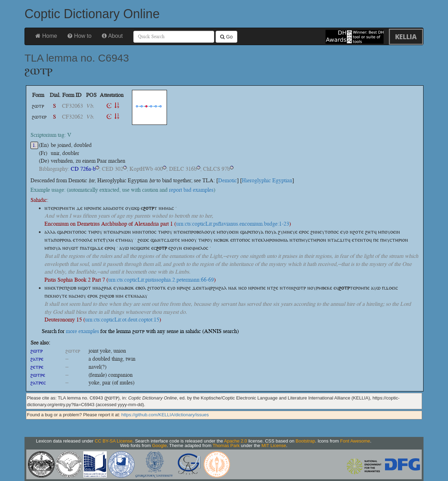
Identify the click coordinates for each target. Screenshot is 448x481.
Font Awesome (355, 441)
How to (79, 36)
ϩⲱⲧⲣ (37, 351)
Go (226, 37)
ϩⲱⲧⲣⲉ (38, 375)
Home (46, 36)
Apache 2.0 (236, 441)
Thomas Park (226, 445)
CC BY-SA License (114, 441)
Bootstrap (306, 441)
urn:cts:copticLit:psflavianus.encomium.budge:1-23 (233, 224)
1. (34, 145)
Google (159, 445)
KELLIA (406, 37)
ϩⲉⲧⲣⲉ (37, 367)
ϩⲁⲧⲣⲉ (37, 359)
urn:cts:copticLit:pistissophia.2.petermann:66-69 (161, 280)
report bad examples (191, 190)
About (112, 36)
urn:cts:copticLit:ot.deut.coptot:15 (122, 320)
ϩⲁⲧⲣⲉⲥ (38, 383)
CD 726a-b (83, 169)
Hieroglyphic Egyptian (267, 180)
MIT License (274, 445)
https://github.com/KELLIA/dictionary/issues (165, 415)
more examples (82, 331)
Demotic (227, 180)
